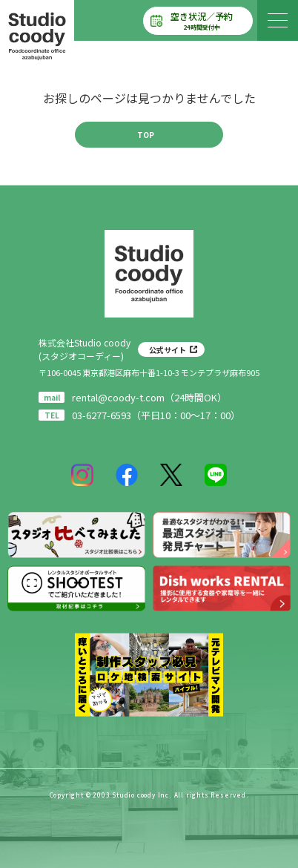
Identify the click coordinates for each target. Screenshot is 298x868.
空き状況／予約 (202, 21)
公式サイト (168, 350)
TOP (146, 135)
